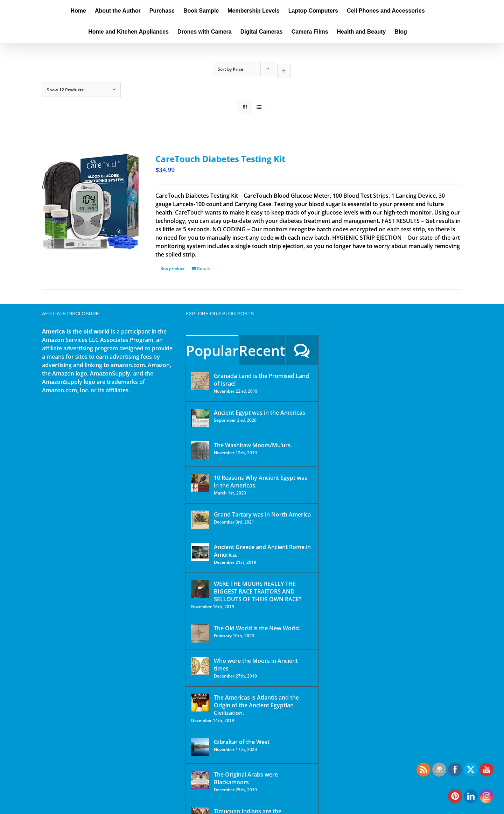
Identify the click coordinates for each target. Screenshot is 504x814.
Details (204, 269)
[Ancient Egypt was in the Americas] (200, 418)
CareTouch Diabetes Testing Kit (220, 159)
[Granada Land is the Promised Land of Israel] (200, 381)
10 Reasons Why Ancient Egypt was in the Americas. (261, 482)
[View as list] (259, 107)
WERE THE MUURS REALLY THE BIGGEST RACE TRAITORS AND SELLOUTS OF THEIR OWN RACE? (258, 591)
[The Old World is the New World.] (200, 633)
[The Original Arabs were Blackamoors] (200, 780)
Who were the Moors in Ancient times (256, 665)
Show (65, 90)
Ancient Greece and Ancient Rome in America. (262, 551)
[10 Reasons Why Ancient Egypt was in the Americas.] (200, 483)
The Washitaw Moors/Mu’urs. (253, 445)
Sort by (230, 69)
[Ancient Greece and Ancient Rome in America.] (200, 552)
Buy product (173, 269)
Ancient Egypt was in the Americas (260, 413)
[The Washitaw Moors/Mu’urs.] (200, 450)
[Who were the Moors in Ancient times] (200, 666)
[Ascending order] (284, 71)
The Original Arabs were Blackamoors (246, 778)
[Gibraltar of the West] (200, 747)
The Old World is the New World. (257, 628)
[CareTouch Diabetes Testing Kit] (90, 201)
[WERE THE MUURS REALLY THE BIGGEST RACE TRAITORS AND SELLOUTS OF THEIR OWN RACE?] (200, 589)
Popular (212, 350)
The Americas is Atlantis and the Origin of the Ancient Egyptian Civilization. (256, 705)
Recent (262, 350)
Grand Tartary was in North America (262, 514)
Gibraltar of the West (242, 742)
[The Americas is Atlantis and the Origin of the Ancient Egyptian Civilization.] (200, 703)
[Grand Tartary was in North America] (200, 520)
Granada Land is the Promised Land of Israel (261, 380)
